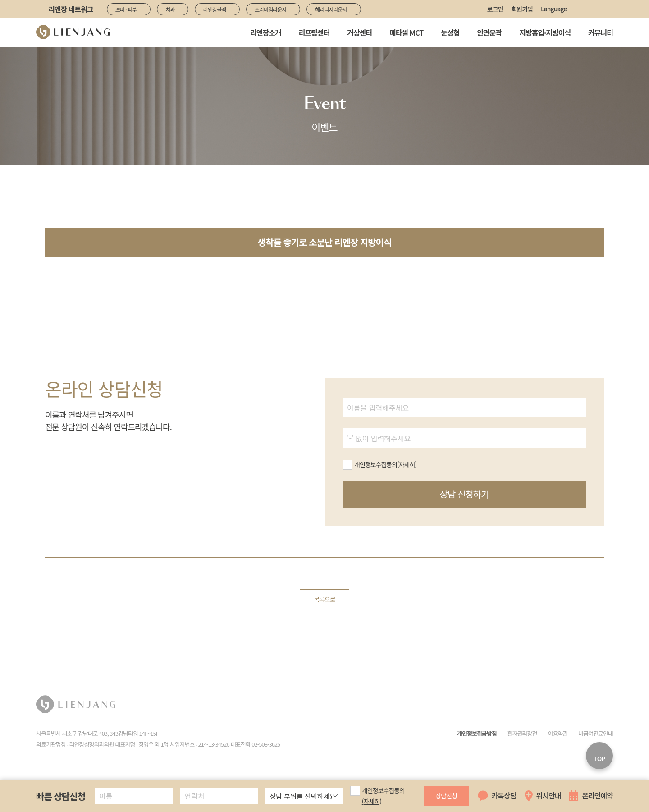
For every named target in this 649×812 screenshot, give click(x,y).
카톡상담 (504, 796)
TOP (600, 758)
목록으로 (324, 599)
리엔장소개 (266, 32)
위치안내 (549, 796)
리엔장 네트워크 (71, 9)
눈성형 (450, 32)
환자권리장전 (522, 733)
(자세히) (372, 801)
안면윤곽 (489, 32)
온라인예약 (597, 796)
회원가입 (522, 9)
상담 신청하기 (464, 494)
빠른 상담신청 (61, 796)
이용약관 (558, 733)
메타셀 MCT (406, 32)
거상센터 (359, 32)
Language (554, 9)
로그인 (495, 9)
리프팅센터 (314, 32)
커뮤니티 (601, 32)
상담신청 (446, 796)
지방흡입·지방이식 (545, 32)
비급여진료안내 (596, 733)
